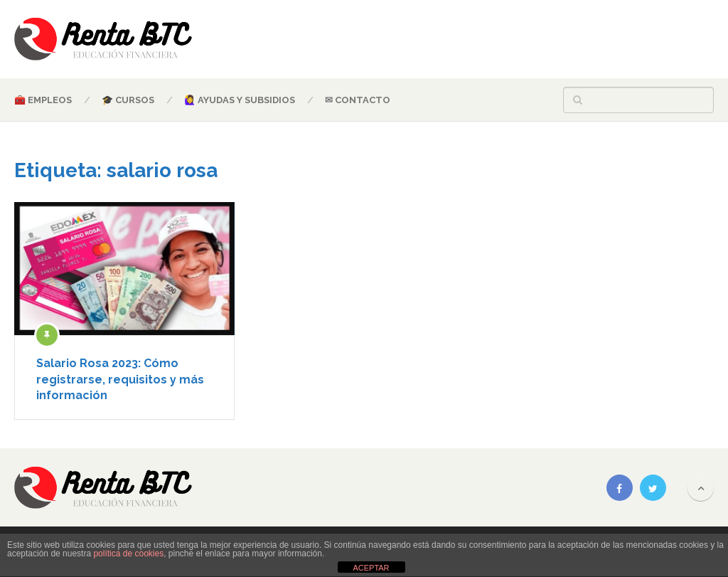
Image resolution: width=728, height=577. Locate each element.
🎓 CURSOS (128, 100)
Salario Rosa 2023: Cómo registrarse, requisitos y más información (120, 379)
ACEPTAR (371, 568)
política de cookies (128, 554)
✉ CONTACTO (358, 100)
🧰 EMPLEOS (43, 100)
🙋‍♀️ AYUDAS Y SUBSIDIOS (240, 100)
